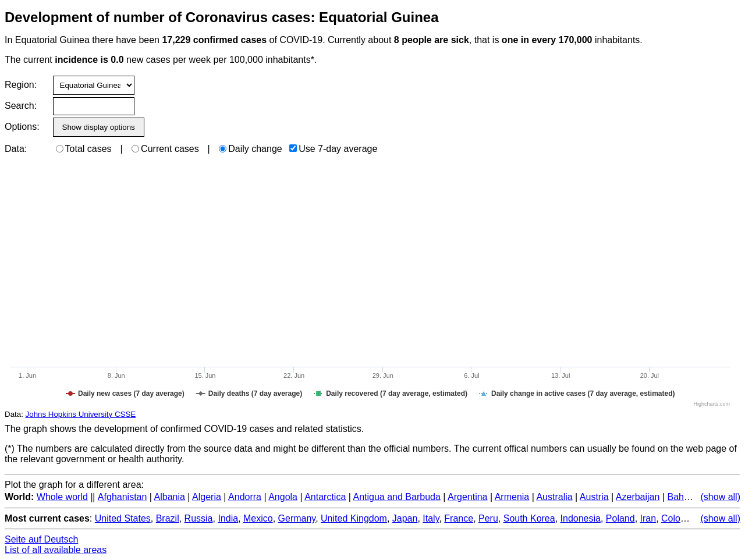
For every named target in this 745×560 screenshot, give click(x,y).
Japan (405, 518)
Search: (21, 106)
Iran (648, 518)
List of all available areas (56, 550)
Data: (16, 149)
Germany (297, 518)
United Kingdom (354, 518)
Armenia (512, 497)
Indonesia (581, 518)
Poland (620, 518)
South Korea (529, 518)
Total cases (84, 149)
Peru (488, 518)
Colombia (681, 518)
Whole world (62, 497)
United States (123, 518)
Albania (170, 497)
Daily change (251, 149)
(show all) (721, 497)
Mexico (258, 518)
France (459, 518)
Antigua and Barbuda (396, 497)
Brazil (168, 518)
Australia (554, 497)
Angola (283, 497)
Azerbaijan (638, 497)
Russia (199, 518)
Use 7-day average (333, 149)
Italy (431, 518)
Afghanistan (123, 497)
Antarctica (325, 497)
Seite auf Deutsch (41, 539)
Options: (22, 127)
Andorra (245, 497)
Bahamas (687, 497)
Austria (594, 497)
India (228, 518)
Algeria (207, 497)
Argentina (468, 497)
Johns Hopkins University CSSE (81, 414)
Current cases (165, 149)
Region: (21, 85)
